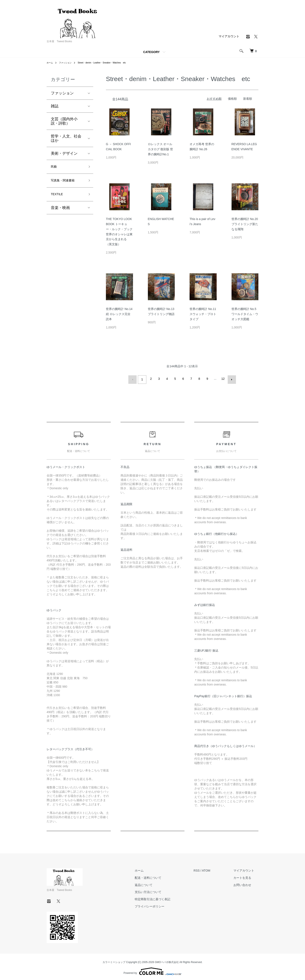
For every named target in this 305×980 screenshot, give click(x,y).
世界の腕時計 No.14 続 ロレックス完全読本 (119, 314)
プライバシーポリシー (162, 905)
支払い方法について (161, 890)
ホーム (50, 63)
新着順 (248, 99)
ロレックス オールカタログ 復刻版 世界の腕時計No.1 (161, 149)
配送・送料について (161, 876)
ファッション (68, 63)
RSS (205, 869)
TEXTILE (59, 198)
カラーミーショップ (114, 961)
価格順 (232, 99)
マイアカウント (229, 36)
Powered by (152, 970)
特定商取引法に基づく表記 (165, 897)
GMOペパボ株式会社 (167, 961)
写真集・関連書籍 (66, 183)
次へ (230, 379)
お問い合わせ (247, 883)
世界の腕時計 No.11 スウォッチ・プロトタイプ (203, 314)
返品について (156, 883)
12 (222, 379)
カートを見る (247, 876)
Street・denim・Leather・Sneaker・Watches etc (110, 63)
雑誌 (55, 106)
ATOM (214, 869)
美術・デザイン (64, 153)
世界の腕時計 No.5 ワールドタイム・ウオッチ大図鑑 (245, 314)
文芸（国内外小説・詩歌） (64, 121)
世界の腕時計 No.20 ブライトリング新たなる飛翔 (245, 224)
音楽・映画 (60, 212)
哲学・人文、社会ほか (66, 138)
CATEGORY (151, 52)
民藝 (55, 167)
